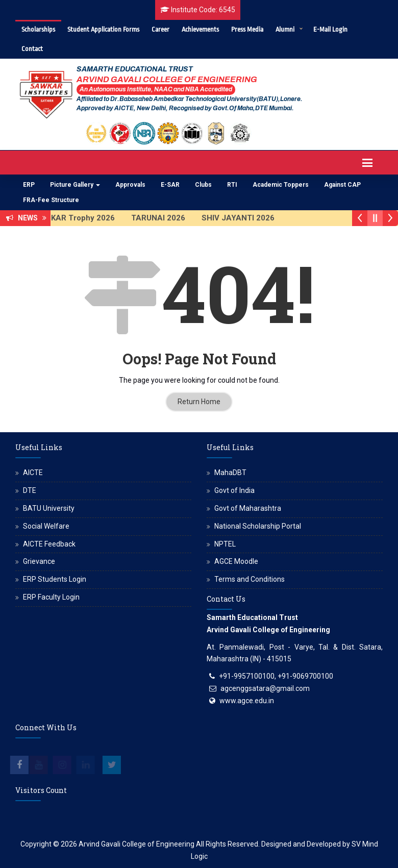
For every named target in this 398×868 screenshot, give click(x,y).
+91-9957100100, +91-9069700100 (276, 676)
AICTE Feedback (49, 544)
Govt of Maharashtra (248, 508)
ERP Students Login (55, 579)
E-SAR (170, 185)
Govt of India (234, 490)
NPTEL (225, 544)
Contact (32, 49)
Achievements (200, 29)
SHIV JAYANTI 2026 (244, 218)
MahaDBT (230, 473)
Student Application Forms (103, 29)
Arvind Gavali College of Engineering (136, 844)
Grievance (39, 561)
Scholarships (38, 29)
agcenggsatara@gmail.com (265, 688)
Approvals (130, 185)
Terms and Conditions (250, 579)
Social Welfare (46, 526)
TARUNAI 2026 (164, 218)
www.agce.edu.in (247, 701)
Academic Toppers (281, 185)
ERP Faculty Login (51, 597)
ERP (29, 185)
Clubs (203, 185)
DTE (30, 490)
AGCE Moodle (236, 561)
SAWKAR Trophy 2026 (80, 218)
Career (160, 29)
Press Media (247, 29)
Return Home (199, 402)
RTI (232, 185)
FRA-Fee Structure (51, 200)
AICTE (33, 473)
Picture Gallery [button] (75, 185)
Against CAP (342, 185)
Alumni (285, 29)
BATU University (49, 508)
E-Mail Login (330, 29)
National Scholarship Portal (258, 526)
